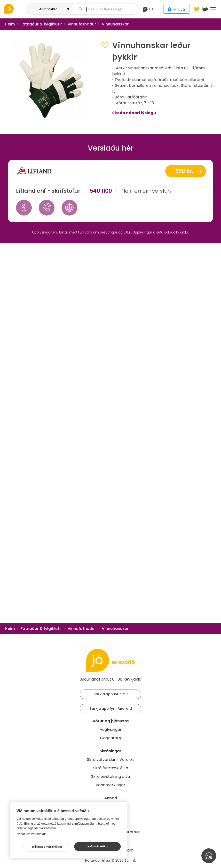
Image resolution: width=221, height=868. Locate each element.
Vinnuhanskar (115, 24)
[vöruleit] (15, 9)
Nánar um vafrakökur (31, 834)
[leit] (106, 9)
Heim (10, 24)
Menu (213, 9)
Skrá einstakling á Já (110, 776)
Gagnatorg (111, 738)
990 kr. (184, 171)
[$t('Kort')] (205, 9)
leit (149, 9)
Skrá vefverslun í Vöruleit (111, 759)
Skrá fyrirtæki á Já (111, 768)
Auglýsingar (111, 729)
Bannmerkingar (110, 785)
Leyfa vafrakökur (97, 847)
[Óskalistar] (197, 9)
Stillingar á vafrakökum (47, 847)
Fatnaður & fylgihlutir (41, 24)
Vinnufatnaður (82, 24)
